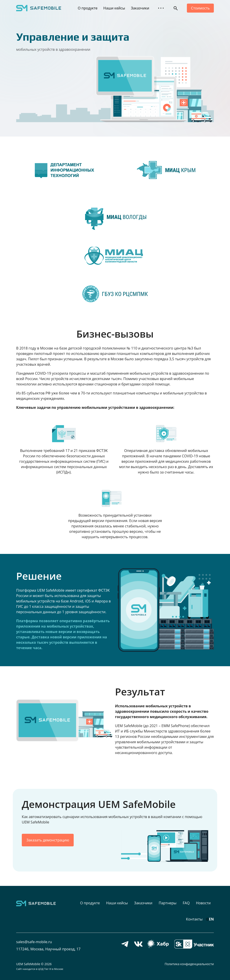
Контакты (194, 919)
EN (211, 919)
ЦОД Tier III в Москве (51, 969)
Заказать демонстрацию (48, 840)
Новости (203, 903)
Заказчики (140, 8)
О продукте (88, 8)
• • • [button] (161, 8)
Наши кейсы (114, 8)
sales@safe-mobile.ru (34, 942)
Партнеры (168, 903)
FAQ (186, 903)
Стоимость (200, 8)
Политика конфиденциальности (189, 964)
